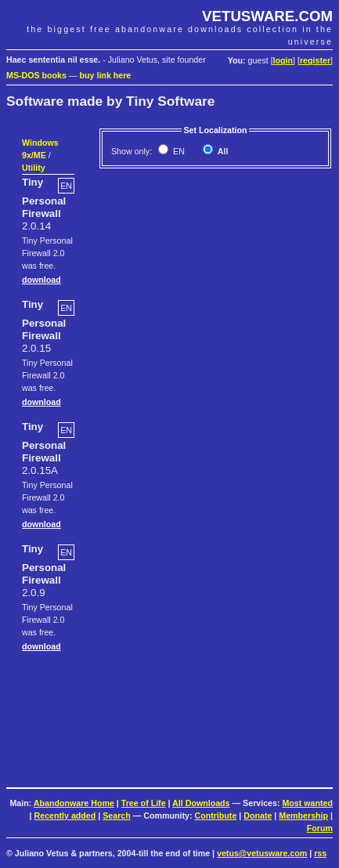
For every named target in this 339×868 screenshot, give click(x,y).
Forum (320, 828)
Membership (303, 816)
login (283, 60)
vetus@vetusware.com (262, 853)
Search (117, 816)
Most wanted (307, 803)
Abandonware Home (74, 803)
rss (320, 853)
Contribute (215, 816)
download (41, 280)
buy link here (106, 75)
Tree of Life (144, 803)
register (315, 60)
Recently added (65, 816)
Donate (258, 816)
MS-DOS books (36, 75)
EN (178, 151)
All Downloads (201, 803)
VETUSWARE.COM (267, 16)
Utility (34, 168)
